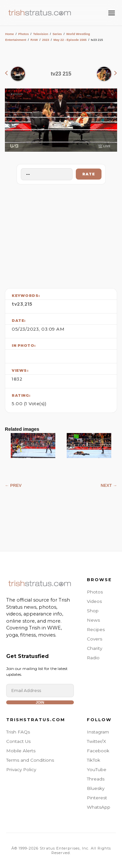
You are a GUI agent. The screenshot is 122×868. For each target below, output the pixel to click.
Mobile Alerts (21, 751)
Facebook (98, 751)
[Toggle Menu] (112, 13)
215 (28, 304)
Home (10, 34)
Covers (95, 639)
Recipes (96, 629)
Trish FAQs (18, 732)
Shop (93, 611)
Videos (94, 601)
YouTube (97, 769)
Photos (24, 34)
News (93, 620)
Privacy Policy (21, 769)
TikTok (94, 760)
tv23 (17, 304)
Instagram (98, 732)
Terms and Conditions (30, 760)
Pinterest (97, 798)
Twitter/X (96, 741)
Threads (96, 779)
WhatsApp (99, 807)
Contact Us (18, 741)
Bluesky (96, 788)
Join (40, 702)
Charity (95, 648)
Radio (93, 658)
